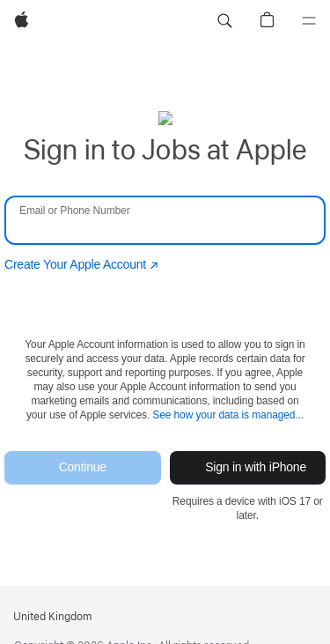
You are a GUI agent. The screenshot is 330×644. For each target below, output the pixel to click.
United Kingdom (52, 617)
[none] (165, 317)
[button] (224, 21)
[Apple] (22, 21)
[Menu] (309, 21)
